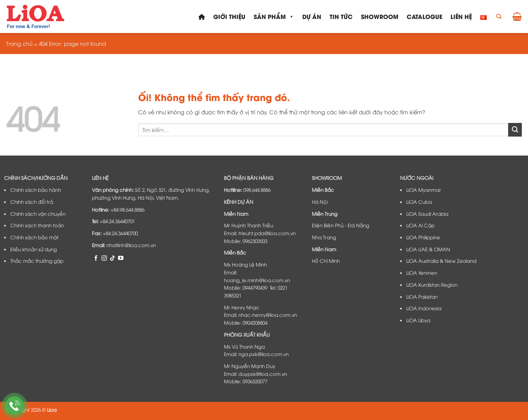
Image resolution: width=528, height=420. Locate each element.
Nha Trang (324, 237)
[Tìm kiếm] (499, 17)
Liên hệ (461, 16)
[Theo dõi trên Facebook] (96, 258)
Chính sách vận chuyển (38, 214)
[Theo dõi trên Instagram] (104, 258)
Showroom (380, 16)
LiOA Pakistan (422, 297)
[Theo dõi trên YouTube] (121, 258)
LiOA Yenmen (422, 273)
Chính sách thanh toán (37, 225)
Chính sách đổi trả (32, 202)
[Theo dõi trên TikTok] (112, 258)
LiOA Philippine (423, 237)
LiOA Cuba (419, 202)
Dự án (312, 16)
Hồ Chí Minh (326, 261)
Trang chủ (19, 43)
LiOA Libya (418, 320)
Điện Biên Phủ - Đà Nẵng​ (341, 225)
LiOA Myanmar (424, 190)
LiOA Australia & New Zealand (441, 261)
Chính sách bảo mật (34, 237)
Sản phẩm (274, 17)
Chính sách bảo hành (36, 190)
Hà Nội (320, 202)
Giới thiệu (229, 16)
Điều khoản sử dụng (34, 249)
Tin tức (341, 16)
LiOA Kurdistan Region (432, 285)
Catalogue (424, 16)
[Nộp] (515, 130)
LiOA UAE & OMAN (428, 249)
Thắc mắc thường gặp (37, 261)
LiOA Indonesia (424, 308)
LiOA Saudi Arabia (427, 214)
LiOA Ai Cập (421, 225)
